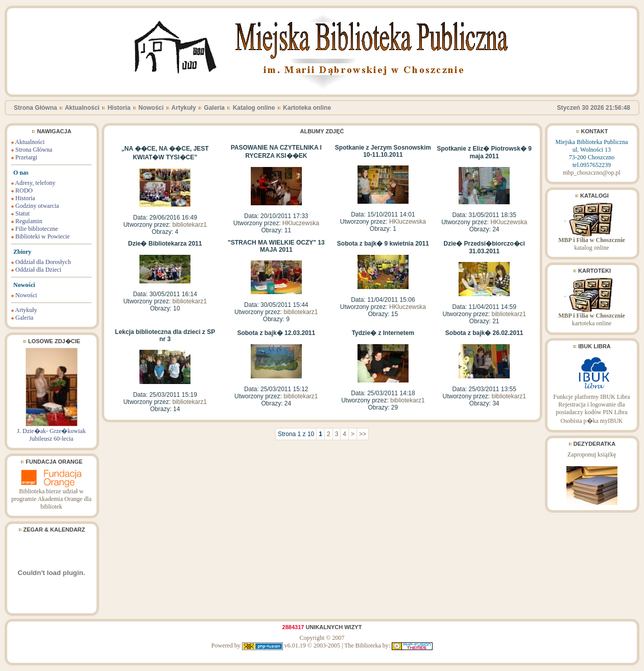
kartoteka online (592, 317)
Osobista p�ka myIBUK (592, 421)
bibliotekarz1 (189, 225)
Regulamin (29, 221)
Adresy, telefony (35, 183)
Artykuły (184, 108)
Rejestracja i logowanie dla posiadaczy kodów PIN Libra (591, 408)
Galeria (214, 108)
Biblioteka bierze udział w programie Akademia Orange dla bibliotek (51, 496)
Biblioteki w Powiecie (43, 236)
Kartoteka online (307, 108)
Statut (22, 213)
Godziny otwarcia (37, 206)
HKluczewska (301, 223)
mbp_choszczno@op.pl (592, 173)
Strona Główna (35, 108)
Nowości (151, 108)
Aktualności (82, 108)
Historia (119, 108)
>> (363, 434)
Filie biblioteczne (37, 229)
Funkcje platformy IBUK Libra (591, 397)
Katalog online (254, 108)
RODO (24, 190)
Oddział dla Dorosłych (43, 262)
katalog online (592, 241)
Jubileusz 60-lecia (51, 439)
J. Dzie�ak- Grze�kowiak (51, 431)
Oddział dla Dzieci (38, 270)
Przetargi (26, 157)
